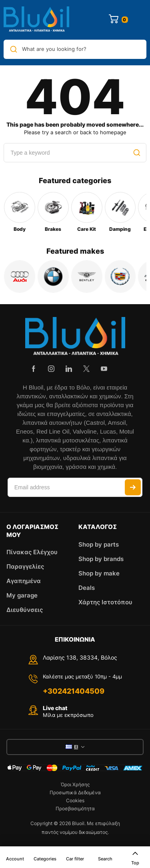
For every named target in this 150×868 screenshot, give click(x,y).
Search (105, 859)
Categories (45, 859)
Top (135, 858)
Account (15, 859)
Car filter (75, 859)
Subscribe (133, 487)
